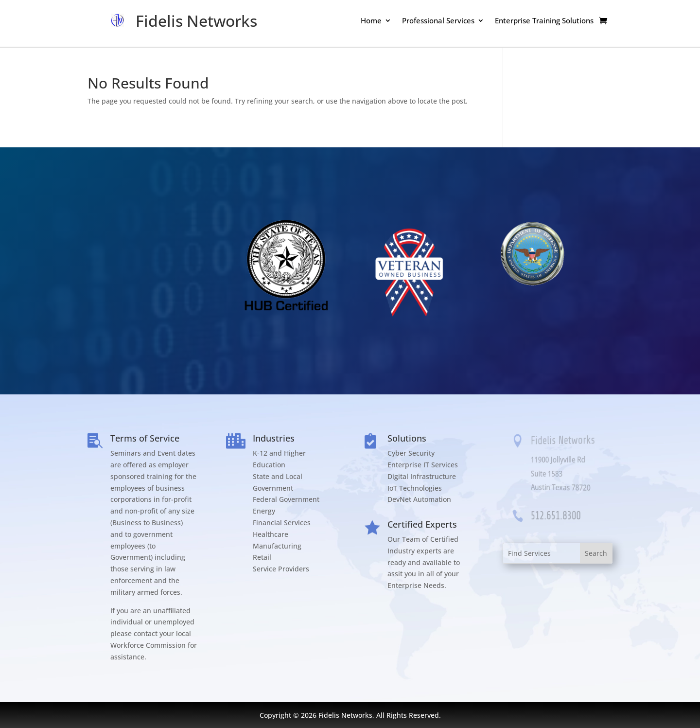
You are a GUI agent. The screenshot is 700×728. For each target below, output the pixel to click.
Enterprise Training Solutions (544, 21)
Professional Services (438, 21)
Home (371, 21)
